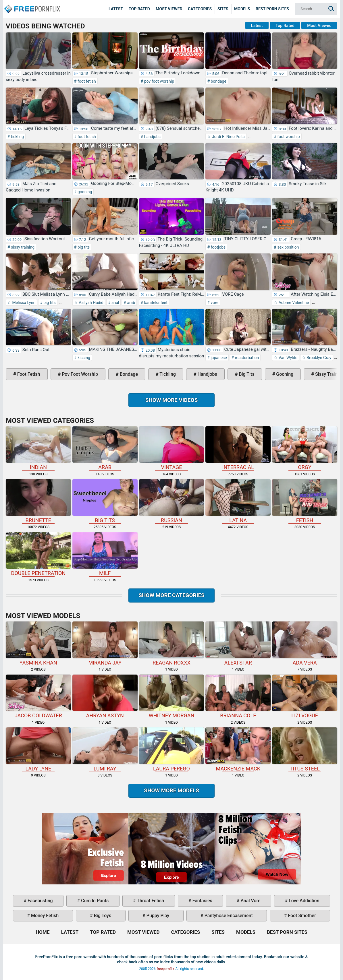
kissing (83, 358)
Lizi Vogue (305, 697)
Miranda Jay (105, 644)
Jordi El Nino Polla (228, 137)
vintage (172, 448)
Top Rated (139, 9)
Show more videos (172, 400)
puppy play (157, 916)
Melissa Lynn (23, 303)
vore (214, 303)
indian (38, 448)
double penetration (38, 554)
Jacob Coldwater (38, 697)
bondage (218, 81)
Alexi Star (238, 644)
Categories (200, 9)
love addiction (303, 901)
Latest (116, 9)
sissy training (22, 247)
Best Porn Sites (272, 9)
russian (172, 501)
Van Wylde (287, 358)
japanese (218, 358)
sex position (288, 247)
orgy (305, 448)
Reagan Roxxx (172, 644)
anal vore (250, 901)
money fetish (44, 916)
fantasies (202, 901)
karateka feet (155, 303)
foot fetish (86, 81)
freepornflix (166, 969)
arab (131, 303)
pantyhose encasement (228, 916)
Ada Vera (305, 644)
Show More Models (171, 790)
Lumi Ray (105, 749)
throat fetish (150, 901)
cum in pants (94, 901)
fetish (305, 501)
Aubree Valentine (293, 303)
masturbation (246, 358)
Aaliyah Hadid (91, 303)
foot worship (288, 137)
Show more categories (171, 595)
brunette (38, 501)
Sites (223, 9)
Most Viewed (169, 9)
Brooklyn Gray (318, 358)
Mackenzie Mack (238, 749)
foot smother (301, 916)
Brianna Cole (238, 697)
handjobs (152, 137)
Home (32, 5)
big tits (83, 247)
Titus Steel (305, 749)
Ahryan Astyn (105, 697)
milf (105, 554)
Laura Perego (172, 749)
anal (115, 303)
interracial (238, 448)
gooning (84, 192)
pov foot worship (159, 81)
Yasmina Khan (38, 644)
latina (238, 501)
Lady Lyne (38, 749)
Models (242, 9)
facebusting (40, 901)
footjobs (218, 247)
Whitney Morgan (172, 697)
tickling (17, 137)
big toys (102, 916)
